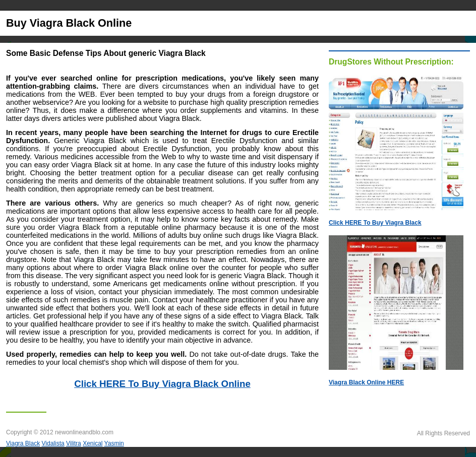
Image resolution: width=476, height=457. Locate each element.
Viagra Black (23, 443)
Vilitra (74, 443)
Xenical (93, 443)
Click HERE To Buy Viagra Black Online (162, 384)
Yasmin (114, 443)
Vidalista (53, 443)
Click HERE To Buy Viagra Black (375, 223)
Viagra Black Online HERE (366, 382)
